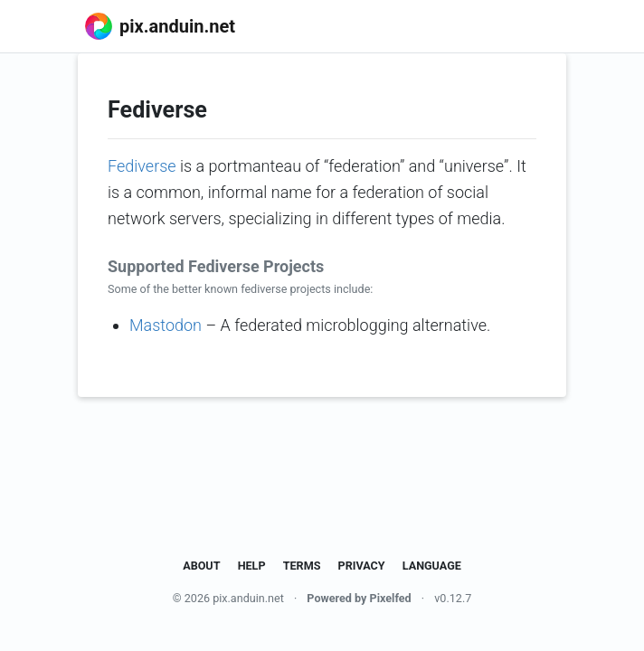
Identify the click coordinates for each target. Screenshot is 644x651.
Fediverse (142, 166)
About (201, 566)
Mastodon (166, 325)
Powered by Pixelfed (359, 598)
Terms (302, 566)
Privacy (362, 566)
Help (252, 566)
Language (432, 566)
